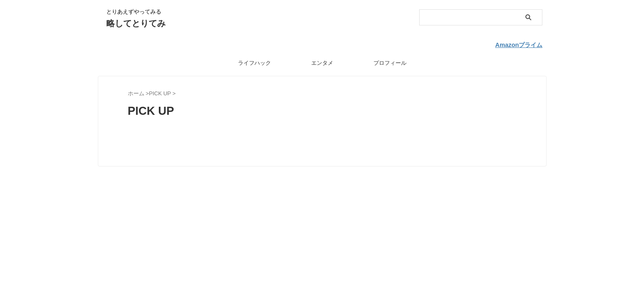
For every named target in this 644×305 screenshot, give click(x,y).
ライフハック (254, 61)
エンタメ (322, 61)
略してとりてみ (136, 23)
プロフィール (390, 61)
